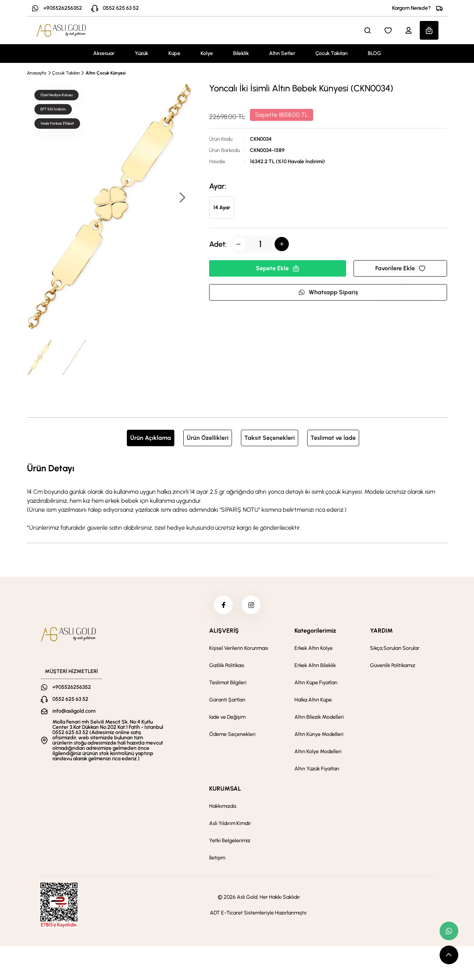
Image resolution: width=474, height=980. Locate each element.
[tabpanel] (237, 497)
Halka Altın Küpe (313, 700)
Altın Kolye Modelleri (318, 751)
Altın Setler (282, 53)
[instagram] (251, 605)
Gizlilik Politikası (227, 665)
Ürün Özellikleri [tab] (208, 438)
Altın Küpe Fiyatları (316, 683)
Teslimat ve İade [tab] (333, 438)
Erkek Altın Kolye (314, 648)
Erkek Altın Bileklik (315, 665)
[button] (182, 198)
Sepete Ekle (278, 268)
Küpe (174, 53)
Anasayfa (36, 73)
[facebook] (223, 605)
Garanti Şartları (227, 700)
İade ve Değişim (227, 717)
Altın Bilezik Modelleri (319, 717)
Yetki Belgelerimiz (230, 841)
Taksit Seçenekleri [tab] (270, 438)
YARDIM (381, 631)
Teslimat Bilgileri (228, 683)
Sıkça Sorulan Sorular (395, 648)
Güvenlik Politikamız (393, 665)
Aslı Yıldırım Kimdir (230, 823)
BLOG (374, 53)
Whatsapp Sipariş (328, 292)
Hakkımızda (223, 806)
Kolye (207, 53)
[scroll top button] (449, 955)
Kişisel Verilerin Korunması (239, 648)
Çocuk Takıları (331, 53)
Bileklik (241, 53)
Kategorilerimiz (315, 631)
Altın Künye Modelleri (319, 734)
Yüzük (141, 53)
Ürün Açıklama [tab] (151, 438)
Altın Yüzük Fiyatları (317, 769)
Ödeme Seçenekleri (232, 734)
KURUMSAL (225, 789)
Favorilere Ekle (400, 268)
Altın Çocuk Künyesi (106, 73)
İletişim (217, 858)
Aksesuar (104, 53)
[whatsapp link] (449, 931)
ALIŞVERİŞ (224, 631)
